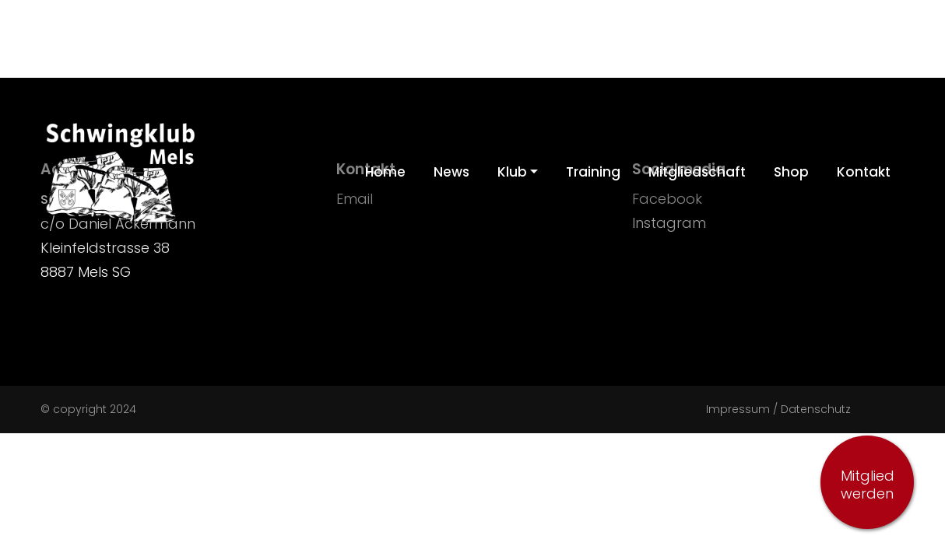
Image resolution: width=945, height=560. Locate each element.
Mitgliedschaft (697, 172)
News (451, 172)
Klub (512, 172)
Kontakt (864, 172)
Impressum (738, 409)
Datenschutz (816, 409)
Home (385, 172)
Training (593, 172)
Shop (791, 172)
